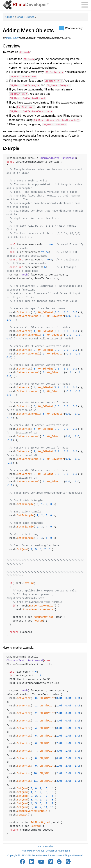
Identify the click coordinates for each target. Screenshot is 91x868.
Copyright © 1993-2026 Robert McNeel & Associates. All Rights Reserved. (45, 854)
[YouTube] (41, 861)
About (41, 850)
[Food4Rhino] (69, 861)
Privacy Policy (29, 850)
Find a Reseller (45, 846)
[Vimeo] (51, 861)
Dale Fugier (12, 38)
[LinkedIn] (32, 861)
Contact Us (52, 850)
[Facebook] (22, 861)
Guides (10, 17)
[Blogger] (59, 861)
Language (65, 850)
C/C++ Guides (26, 17)
